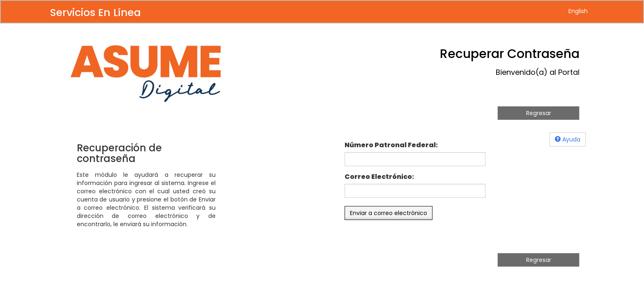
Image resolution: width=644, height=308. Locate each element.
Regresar (539, 113)
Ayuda (568, 139)
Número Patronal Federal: (391, 145)
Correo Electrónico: (379, 177)
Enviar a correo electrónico (389, 213)
